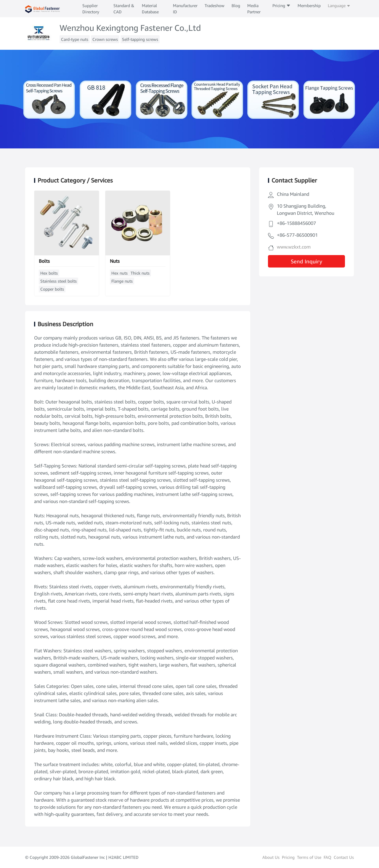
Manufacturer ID (185, 9)
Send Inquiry (306, 261)
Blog (236, 5)
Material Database (150, 9)
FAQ (327, 857)
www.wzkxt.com (294, 247)
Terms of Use (309, 857)
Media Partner (254, 9)
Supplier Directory (91, 9)
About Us (271, 857)
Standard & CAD (124, 9)
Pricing (281, 5)
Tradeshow (215, 5)
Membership (309, 5)
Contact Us (344, 857)
